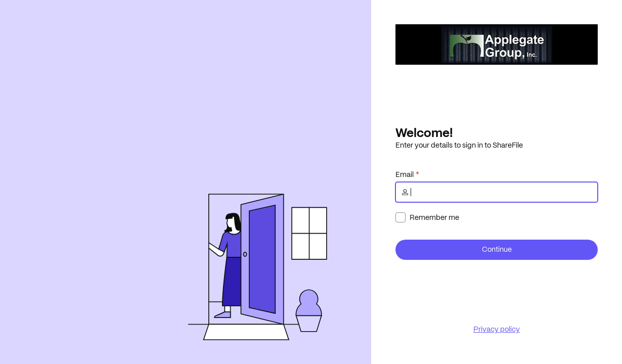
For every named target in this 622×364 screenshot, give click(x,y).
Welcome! (424, 132)
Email (405, 174)
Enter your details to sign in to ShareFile (459, 145)
